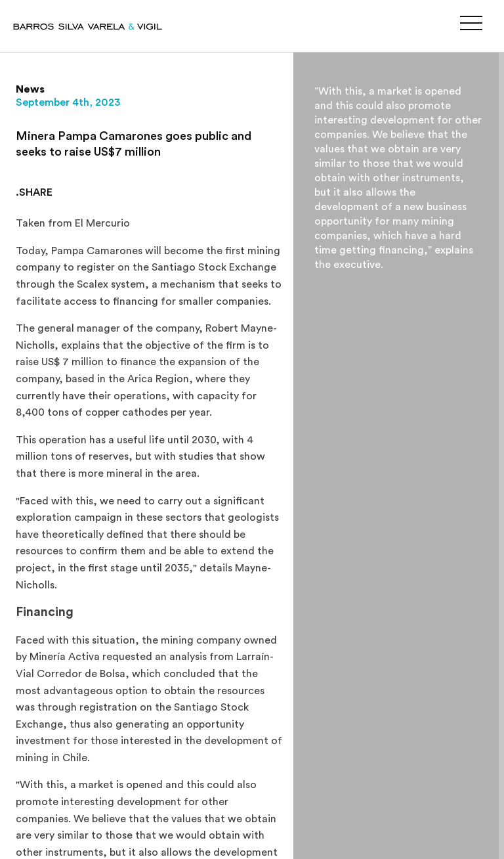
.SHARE (34, 192)
